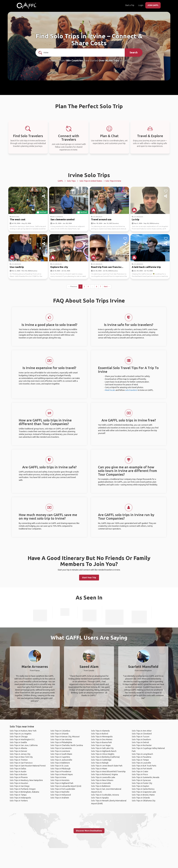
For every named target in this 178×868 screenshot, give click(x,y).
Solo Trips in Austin (18, 772)
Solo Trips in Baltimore (60, 763)
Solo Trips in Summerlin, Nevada (146, 777)
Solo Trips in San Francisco (21, 763)
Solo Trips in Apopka (100, 798)
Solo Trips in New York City (21, 757)
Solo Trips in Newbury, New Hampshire (26, 780)
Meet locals (110, 390)
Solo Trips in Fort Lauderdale (63, 789)
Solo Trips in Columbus (60, 731)
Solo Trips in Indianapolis (20, 798)
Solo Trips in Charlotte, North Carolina (67, 745)
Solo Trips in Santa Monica (143, 789)
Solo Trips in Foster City (142, 783)
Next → (107, 286)
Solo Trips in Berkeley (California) (105, 757)
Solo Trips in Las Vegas (101, 745)
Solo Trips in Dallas (18, 769)
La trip (136, 219)
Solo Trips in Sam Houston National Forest (28, 766)
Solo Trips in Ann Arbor (142, 731)
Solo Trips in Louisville (141, 763)
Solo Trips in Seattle (18, 742)
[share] (44, 196)
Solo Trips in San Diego (20, 786)
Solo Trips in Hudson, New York (23, 731)
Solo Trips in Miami (99, 769)
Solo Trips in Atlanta (18, 748)
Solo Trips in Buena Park (101, 742)
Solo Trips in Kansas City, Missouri (65, 737)
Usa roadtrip (17, 267)
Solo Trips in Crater (140, 772)
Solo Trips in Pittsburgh (60, 769)
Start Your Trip (89, 578)
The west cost (18, 219)
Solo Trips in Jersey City (20, 754)
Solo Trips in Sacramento (61, 748)
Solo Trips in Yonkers (19, 801)
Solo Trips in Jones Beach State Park (107, 766)
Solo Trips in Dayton (140, 786)
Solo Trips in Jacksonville (61, 760)
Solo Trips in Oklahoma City (144, 801)
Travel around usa (101, 219)
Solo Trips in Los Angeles (21, 734)
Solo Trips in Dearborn (141, 739)
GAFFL (60, 181)
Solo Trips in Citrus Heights (103, 754)
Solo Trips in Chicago (19, 737)
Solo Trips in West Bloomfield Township (108, 772)
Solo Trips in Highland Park (62, 783)
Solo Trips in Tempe (140, 760)
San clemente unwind (63, 219)
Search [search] (134, 52)
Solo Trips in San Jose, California (24, 745)
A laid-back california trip (146, 267)
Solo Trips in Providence (61, 772)
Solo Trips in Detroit (140, 742)
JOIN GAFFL (153, 5)
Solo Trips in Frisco (140, 774)
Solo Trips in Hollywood (61, 795)
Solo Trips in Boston (18, 774)
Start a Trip (130, 5)
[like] (44, 191)
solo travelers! (131, 390)
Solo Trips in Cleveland (142, 734)
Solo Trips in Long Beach (142, 754)
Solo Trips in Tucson (141, 737)
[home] (26, 6)
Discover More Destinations (89, 831)
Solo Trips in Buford (100, 734)
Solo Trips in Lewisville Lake (103, 777)
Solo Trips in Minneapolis (102, 737)
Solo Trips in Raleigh (100, 763)
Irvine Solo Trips (89, 175)
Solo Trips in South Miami (61, 754)
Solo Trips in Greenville (101, 783)
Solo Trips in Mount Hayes (62, 774)
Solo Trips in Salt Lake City (102, 748)
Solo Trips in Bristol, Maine (143, 795)
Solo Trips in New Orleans (102, 780)
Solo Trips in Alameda (100, 731)
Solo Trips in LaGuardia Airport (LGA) (66, 786)
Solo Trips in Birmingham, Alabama (24, 792)
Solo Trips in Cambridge (101, 760)
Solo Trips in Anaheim (60, 798)
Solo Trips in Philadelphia (61, 742)
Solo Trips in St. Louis (60, 766)
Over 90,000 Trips (109, 60)
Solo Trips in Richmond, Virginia (104, 774)
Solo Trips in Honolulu (60, 780)
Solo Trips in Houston (19, 783)
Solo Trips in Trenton (19, 760)
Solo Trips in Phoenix (19, 777)
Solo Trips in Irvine (58, 777)
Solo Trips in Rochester (142, 745)
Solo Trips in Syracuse (141, 780)
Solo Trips (71, 181)
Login (141, 5)
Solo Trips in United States (91, 181)
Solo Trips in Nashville (60, 792)
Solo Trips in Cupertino (60, 757)
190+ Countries (74, 60)
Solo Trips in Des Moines (102, 739)
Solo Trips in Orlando (60, 734)
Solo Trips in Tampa (18, 795)
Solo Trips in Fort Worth (142, 769)
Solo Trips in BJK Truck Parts (144, 766)
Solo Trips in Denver (18, 751)
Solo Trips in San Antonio (61, 739)
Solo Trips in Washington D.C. (22, 739)
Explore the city (59, 267)
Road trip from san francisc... (107, 267)
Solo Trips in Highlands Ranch (104, 751)
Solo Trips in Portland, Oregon (23, 789)
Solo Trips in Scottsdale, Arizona (105, 795)
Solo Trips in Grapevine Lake (144, 792)
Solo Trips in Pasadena (141, 757)
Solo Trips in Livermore (60, 751)
